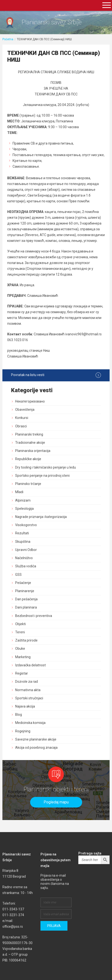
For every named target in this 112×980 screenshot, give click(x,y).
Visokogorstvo (26, 525)
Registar (22, 673)
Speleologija (24, 509)
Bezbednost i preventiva (34, 616)
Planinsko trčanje (28, 484)
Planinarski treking (29, 434)
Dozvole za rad (26, 682)
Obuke (20, 649)
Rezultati (22, 533)
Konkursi (22, 418)
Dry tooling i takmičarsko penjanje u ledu (46, 467)
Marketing (23, 657)
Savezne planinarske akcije (36, 739)
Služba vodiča (26, 566)
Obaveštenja (25, 410)
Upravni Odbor (26, 550)
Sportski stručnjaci (29, 698)
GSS (18, 575)
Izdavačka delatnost (30, 665)
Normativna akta (28, 690)
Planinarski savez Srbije (52, 22)
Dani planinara (26, 607)
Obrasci (21, 426)
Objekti (20, 624)
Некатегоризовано (30, 401)
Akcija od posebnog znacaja (36, 748)
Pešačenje (23, 583)
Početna (8, 39)
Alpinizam (23, 500)
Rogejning (23, 731)
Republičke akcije (28, 459)
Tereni (20, 632)
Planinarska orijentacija (33, 451)
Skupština (23, 542)
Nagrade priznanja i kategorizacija (41, 517)
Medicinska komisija (30, 723)
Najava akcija (25, 706)
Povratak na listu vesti (56, 375)
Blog (19, 715)
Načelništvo (24, 558)
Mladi (19, 492)
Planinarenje (25, 591)
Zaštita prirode (26, 640)
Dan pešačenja (26, 599)
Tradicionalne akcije (30, 443)
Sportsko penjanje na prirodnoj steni (42, 476)
